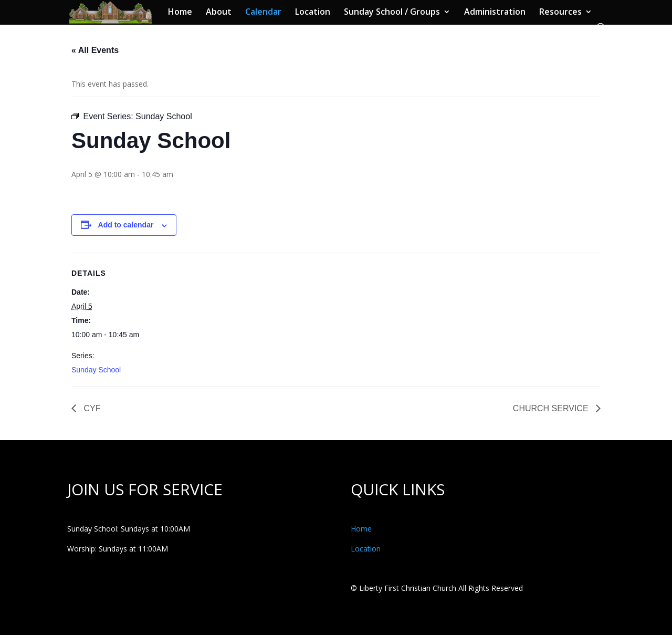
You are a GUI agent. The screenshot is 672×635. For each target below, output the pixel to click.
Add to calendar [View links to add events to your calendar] (126, 225)
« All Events (95, 50)
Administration (495, 13)
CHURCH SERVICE (552, 408)
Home (180, 13)
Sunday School (96, 370)
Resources (560, 13)
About (219, 13)
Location (313, 13)
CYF (91, 408)
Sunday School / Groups (392, 13)
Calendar (263, 13)
